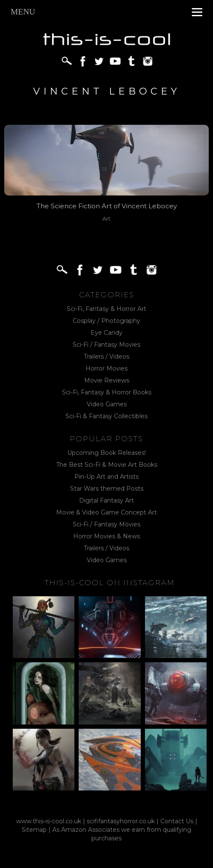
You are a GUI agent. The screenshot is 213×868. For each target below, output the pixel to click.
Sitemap (34, 830)
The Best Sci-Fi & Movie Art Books (107, 465)
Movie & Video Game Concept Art (106, 512)
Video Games (107, 404)
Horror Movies (106, 368)
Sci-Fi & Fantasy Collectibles (106, 416)
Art (106, 219)
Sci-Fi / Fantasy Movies (106, 345)
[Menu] (197, 12)
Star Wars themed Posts (107, 489)
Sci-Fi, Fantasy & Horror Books (107, 392)
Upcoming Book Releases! (106, 453)
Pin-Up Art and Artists (106, 477)
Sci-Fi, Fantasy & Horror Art (106, 309)
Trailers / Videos (106, 356)
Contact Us (177, 821)
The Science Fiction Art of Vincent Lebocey (107, 206)
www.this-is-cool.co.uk (49, 821)
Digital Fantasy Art (106, 500)
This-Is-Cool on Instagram (110, 583)
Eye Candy (106, 333)
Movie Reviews (107, 380)
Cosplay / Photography (106, 321)
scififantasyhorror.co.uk (121, 821)
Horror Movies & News (106, 536)
